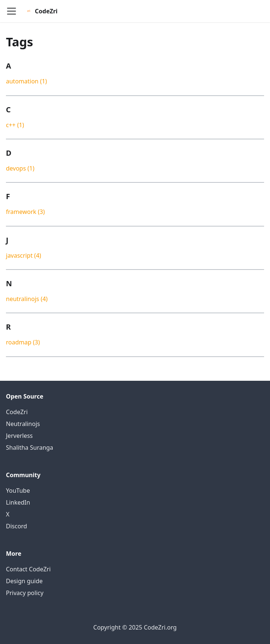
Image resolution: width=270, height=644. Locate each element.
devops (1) (20, 168)
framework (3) (25, 212)
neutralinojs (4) (27, 299)
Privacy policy (25, 593)
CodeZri (17, 412)
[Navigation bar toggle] (11, 11)
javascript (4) (24, 255)
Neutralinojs (23, 424)
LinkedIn (18, 502)
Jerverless (19, 436)
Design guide (24, 581)
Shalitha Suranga (29, 448)
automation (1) (27, 81)
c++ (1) (15, 125)
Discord (17, 526)
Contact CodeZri (28, 569)
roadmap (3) (23, 342)
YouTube (18, 491)
